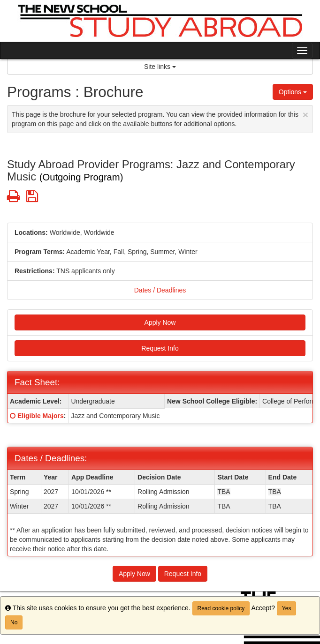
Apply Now (160, 322)
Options (293, 92)
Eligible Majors (41, 416)
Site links (160, 67)
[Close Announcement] (305, 115)
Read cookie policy (221, 608)
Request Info (160, 348)
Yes (287, 608)
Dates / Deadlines (160, 290)
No (14, 622)
